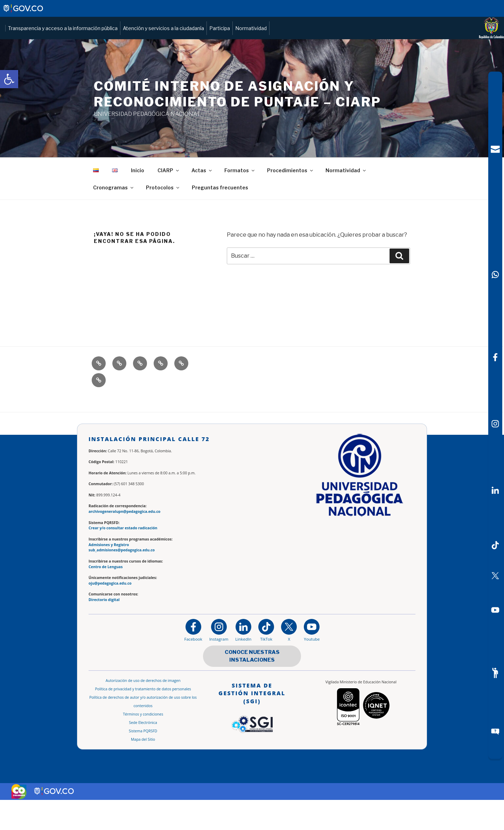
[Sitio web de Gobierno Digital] (54, 821)
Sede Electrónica (143, 753)
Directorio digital (104, 630)
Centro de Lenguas (106, 597)
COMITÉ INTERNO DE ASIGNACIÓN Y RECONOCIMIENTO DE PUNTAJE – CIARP (237, 124)
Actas (202, 200)
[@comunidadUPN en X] (289, 660)
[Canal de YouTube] (495, 610)
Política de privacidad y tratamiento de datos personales (143, 719)
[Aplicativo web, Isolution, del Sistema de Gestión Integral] (252, 738)
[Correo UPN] (495, 149)
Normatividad (346, 200)
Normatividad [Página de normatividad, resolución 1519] (406, 43)
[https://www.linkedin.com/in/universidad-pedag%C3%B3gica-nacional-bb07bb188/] (243, 660)
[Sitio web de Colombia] (19, 822)
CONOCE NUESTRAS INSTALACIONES (252, 686)
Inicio (138, 200)
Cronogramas (114, 218)
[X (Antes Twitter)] (495, 576)
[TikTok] (495, 545)
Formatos (240, 200)
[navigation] (495, 415)
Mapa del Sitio (143, 769)
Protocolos (163, 218)
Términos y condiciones (143, 744)
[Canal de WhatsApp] (495, 275)
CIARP (169, 200)
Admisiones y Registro (109, 575)
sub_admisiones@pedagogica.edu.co (122, 580)
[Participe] (495, 673)
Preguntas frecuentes (220, 218)
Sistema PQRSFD (143, 761)
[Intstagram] (495, 424)
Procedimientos (290, 200)
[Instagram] (219, 660)
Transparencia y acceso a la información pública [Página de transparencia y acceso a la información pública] (218, 43)
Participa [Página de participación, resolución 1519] (374, 43)
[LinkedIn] (495, 490)
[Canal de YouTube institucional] (312, 660)
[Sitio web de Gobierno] (24, 12)
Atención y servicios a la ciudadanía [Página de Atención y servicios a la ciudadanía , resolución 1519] (318, 43)
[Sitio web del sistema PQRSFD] (495, 732)
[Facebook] (495, 357)
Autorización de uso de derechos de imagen (143, 711)
